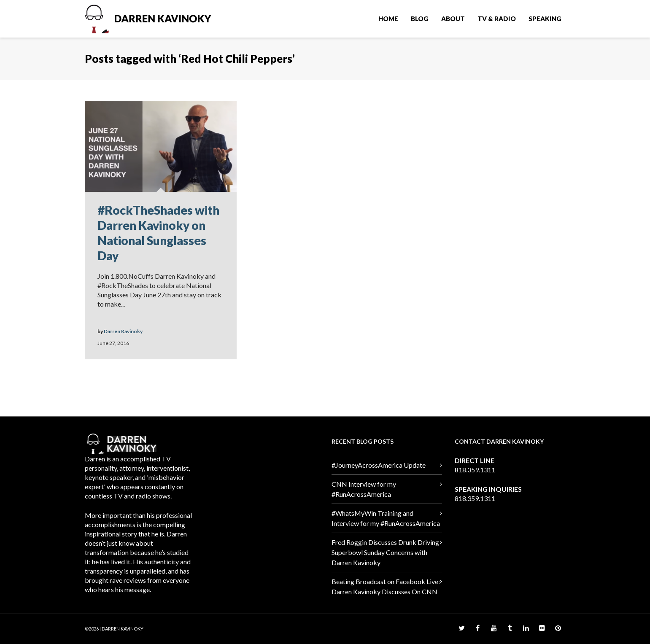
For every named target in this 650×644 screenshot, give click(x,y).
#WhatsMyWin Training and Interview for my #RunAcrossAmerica (386, 518)
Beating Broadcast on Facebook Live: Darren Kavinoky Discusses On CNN (386, 586)
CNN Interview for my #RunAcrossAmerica (364, 489)
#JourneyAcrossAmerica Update (379, 465)
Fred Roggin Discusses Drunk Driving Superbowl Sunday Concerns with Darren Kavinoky (385, 552)
